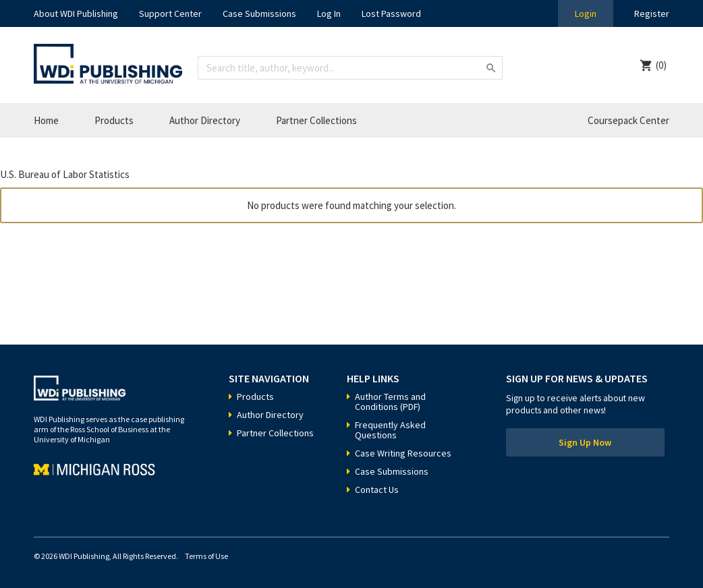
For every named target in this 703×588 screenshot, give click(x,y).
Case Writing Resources (403, 453)
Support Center (170, 13)
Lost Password (391, 13)
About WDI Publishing (76, 13)
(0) (661, 65)
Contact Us (377, 490)
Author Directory (205, 120)
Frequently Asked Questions (390, 430)
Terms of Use (206, 556)
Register (652, 13)
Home (46, 120)
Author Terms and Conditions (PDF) (390, 402)
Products (114, 120)
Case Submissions (259, 13)
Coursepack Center (628, 120)
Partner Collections (316, 120)
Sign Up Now (585, 442)
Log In (329, 13)
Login (586, 13)
